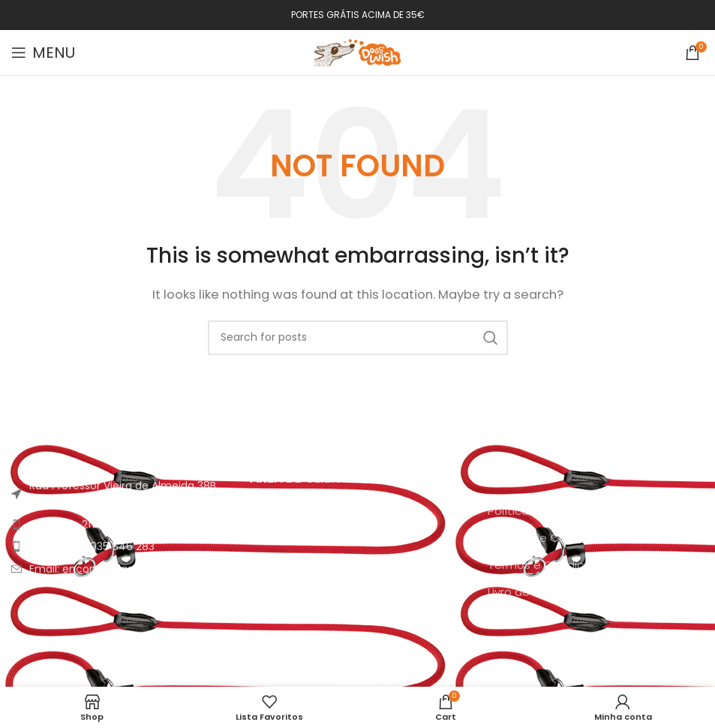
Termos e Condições (546, 565)
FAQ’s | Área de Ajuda (309, 592)
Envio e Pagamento (304, 565)
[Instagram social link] (593, 657)
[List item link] (119, 525)
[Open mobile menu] (43, 53)
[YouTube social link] (615, 657)
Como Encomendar (304, 538)
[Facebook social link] (574, 657)
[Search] (358, 338)
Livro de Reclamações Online (568, 592)
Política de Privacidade (551, 511)
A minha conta (291, 511)
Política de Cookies (541, 538)
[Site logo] (358, 51)
